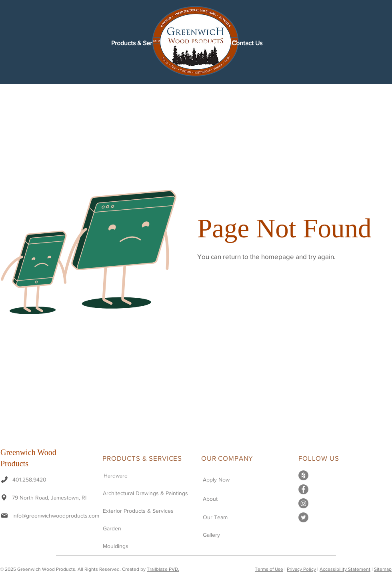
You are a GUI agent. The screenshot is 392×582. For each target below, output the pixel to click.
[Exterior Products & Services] (138, 511)
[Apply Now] (226, 479)
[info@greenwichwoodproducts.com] (50, 515)
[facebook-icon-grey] (303, 489)
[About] (226, 499)
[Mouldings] (126, 546)
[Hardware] (150, 475)
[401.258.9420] (29, 479)
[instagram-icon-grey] (303, 503)
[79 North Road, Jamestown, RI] (50, 497)
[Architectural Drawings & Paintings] (150, 493)
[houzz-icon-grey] (303, 475)
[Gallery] (226, 535)
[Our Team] (226, 517)
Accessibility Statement (345, 569)
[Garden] (138, 528)
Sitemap (383, 569)
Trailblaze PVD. (163, 569)
